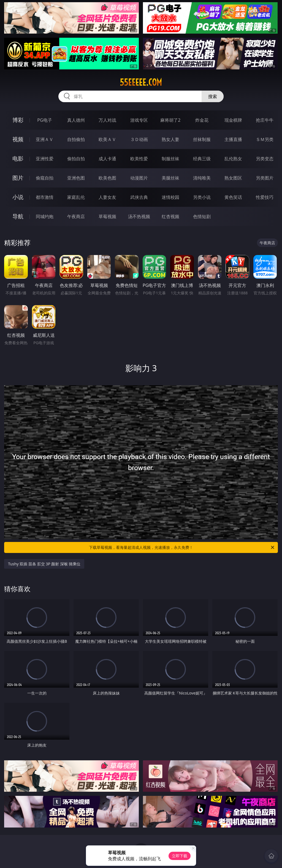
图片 (18, 178)
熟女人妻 (170, 139)
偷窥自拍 (45, 178)
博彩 (18, 120)
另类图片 (265, 178)
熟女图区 (233, 178)
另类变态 (265, 159)
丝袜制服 (202, 139)
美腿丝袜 (170, 178)
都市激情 (45, 197)
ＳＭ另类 (265, 139)
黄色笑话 (233, 197)
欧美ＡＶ (107, 139)
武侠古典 (139, 197)
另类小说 (202, 197)
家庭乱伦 (76, 197)
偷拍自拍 (76, 159)
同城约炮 (45, 216)
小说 (18, 197)
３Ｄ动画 (139, 139)
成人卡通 (107, 159)
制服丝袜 (170, 159)
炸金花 (202, 120)
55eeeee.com (141, 82)
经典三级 (202, 159)
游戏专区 (139, 120)
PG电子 (44, 120)
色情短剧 (202, 216)
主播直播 (233, 139)
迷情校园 (170, 197)
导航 (18, 216)
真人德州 (76, 120)
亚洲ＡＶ (45, 139)
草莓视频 (107, 216)
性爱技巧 (265, 197)
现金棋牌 (233, 120)
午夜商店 (76, 216)
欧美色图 (107, 178)
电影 (18, 158)
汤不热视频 (139, 216)
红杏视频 (170, 216)
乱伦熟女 (233, 159)
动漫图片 (139, 178)
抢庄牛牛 (265, 120)
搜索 (213, 96)
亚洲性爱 (45, 159)
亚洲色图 (76, 178)
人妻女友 (107, 197)
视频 (18, 139)
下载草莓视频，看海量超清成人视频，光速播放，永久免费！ (182, 547)
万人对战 (107, 120)
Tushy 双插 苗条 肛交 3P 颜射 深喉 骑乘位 (44, 564)
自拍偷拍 (76, 139)
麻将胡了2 (170, 120)
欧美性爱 (139, 159)
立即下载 (180, 856)
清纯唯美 (202, 178)
